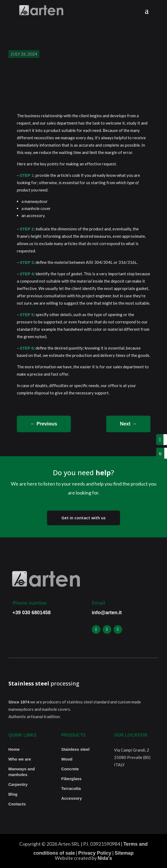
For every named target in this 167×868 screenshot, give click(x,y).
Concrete (70, 769)
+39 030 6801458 (32, 613)
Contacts (17, 804)
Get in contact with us (83, 518)
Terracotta (71, 788)
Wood (67, 759)
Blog (13, 794)
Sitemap (124, 853)
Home (14, 749)
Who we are (20, 759)
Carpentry (18, 784)
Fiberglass (71, 779)
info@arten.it (107, 613)
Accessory (71, 798)
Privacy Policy (95, 853)
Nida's (105, 858)
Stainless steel (75, 749)
